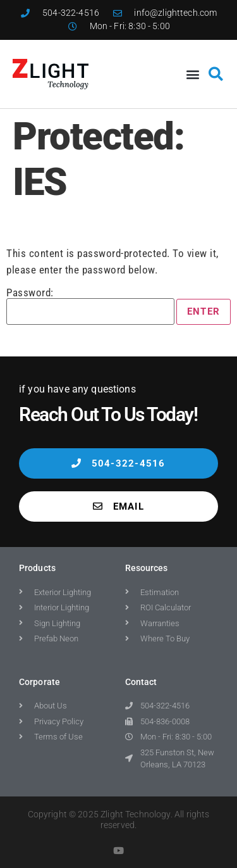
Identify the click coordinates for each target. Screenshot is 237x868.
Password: (90, 306)
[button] (193, 74)
